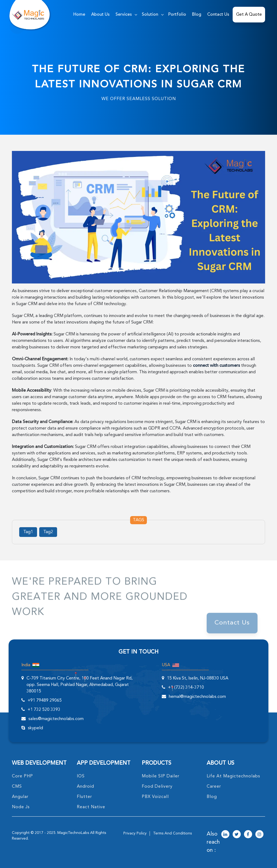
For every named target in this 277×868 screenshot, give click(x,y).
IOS (81, 776)
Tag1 (28, 532)
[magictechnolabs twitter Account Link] (237, 835)
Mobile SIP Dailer (161, 776)
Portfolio (177, 15)
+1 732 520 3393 (44, 710)
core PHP (22, 776)
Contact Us (218, 15)
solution (150, 15)
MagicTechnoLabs (73, 833)
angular (20, 797)
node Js (21, 807)
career (214, 787)
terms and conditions (172, 833)
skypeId (35, 728)
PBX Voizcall (155, 797)
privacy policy (135, 833)
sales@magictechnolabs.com (56, 719)
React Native (91, 807)
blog (212, 797)
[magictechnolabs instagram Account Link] (259, 835)
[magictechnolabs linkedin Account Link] (225, 835)
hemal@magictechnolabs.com (197, 697)
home (79, 15)
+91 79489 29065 (45, 701)
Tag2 (48, 532)
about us (100, 15)
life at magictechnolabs (233, 776)
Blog (197, 15)
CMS (17, 787)
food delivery (157, 787)
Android (85, 787)
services (124, 15)
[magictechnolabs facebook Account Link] (248, 835)
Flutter (84, 797)
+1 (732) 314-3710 (186, 688)
